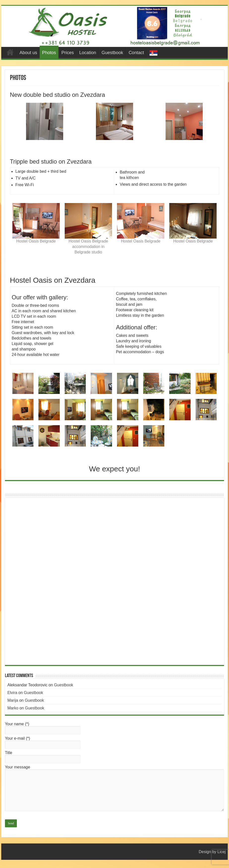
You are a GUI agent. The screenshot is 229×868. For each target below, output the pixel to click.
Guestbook (112, 53)
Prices (68, 53)
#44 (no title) (10, 52)
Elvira (12, 693)
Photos (49, 53)
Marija (13, 700)
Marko (13, 708)
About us (28, 53)
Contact (136, 53)
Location (88, 53)
